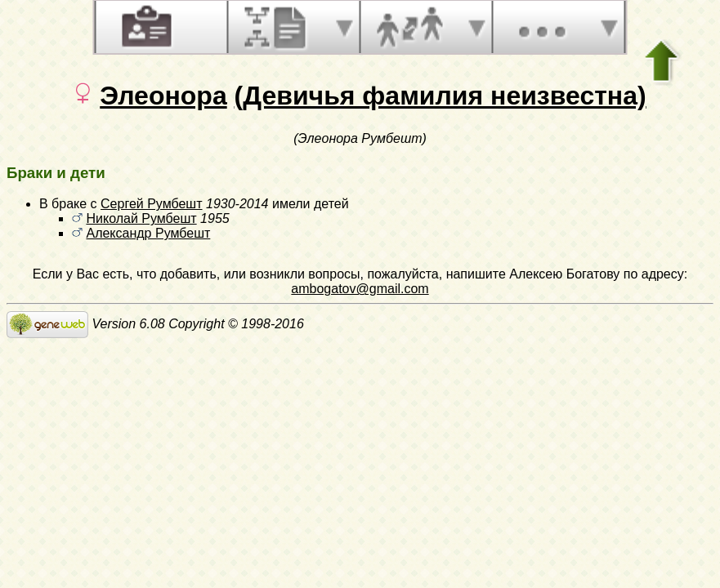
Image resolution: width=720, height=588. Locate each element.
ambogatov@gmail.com (360, 289)
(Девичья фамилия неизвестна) (440, 96)
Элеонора (163, 96)
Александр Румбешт (148, 233)
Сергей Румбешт (151, 204)
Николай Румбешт (141, 218)
